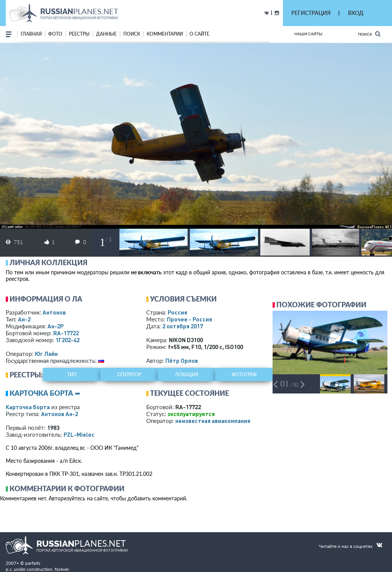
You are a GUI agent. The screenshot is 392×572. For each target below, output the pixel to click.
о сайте (199, 34)
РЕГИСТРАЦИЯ (311, 13)
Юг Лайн (46, 354)
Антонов (54, 312)
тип (72, 375)
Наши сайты (308, 34)
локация (187, 375)
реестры (79, 34)
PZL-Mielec (79, 434)
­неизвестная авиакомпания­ (213, 421)
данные (106, 34)
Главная (31, 34)
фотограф (244, 375)
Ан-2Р (56, 326)
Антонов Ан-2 (60, 414)
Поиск (369, 34)
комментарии (165, 34)
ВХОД (356, 13)
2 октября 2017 (183, 326)
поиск (132, 34)
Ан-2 (24, 319)
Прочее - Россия (189, 319)
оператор (129, 375)
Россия (177, 312)
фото (55, 34)
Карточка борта (28, 407)
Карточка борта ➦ (45, 393)
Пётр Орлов (182, 361)
